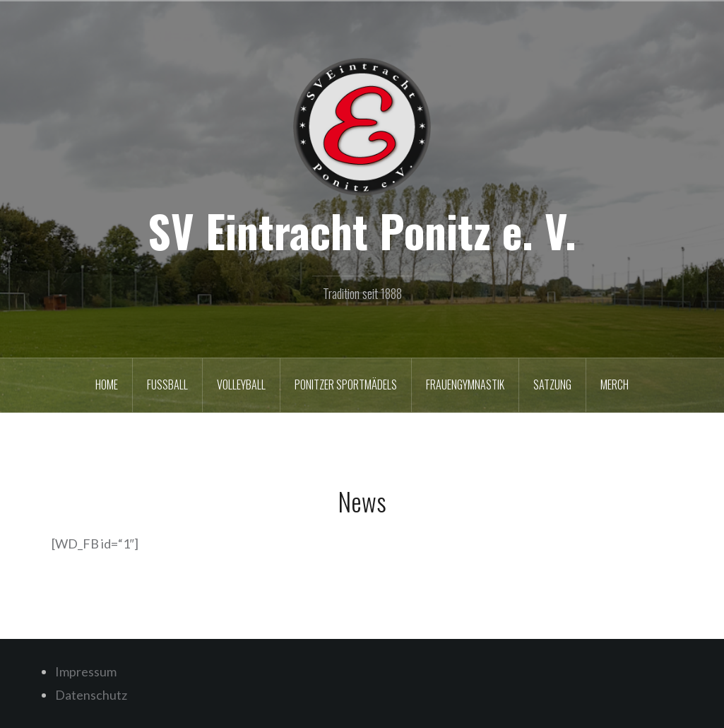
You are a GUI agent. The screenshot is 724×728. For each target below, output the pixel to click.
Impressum (86, 671)
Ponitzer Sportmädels (346, 384)
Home (107, 384)
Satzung (552, 384)
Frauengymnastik (465, 384)
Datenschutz (91, 695)
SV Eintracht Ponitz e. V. (362, 230)
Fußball (167, 384)
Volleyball (241, 384)
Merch (615, 384)
